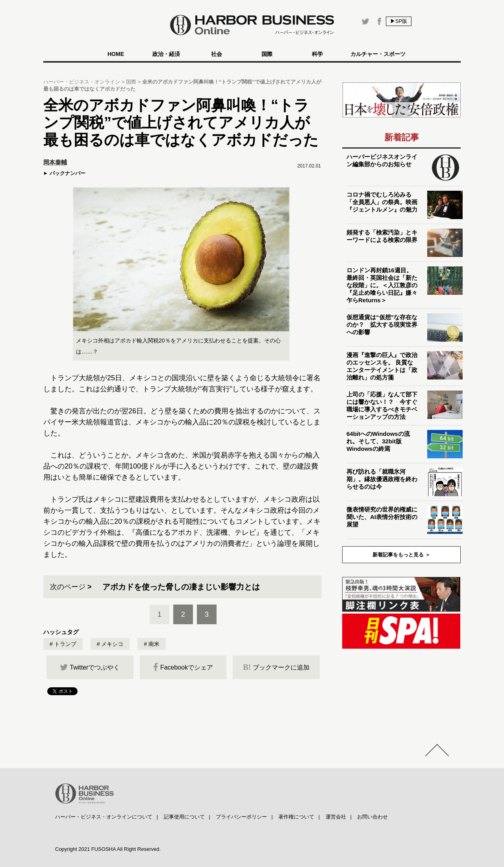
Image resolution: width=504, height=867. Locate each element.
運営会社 (336, 817)
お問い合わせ (372, 817)
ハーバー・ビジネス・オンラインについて (104, 817)
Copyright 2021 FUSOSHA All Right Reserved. (108, 849)
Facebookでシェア (183, 667)
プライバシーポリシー (241, 817)
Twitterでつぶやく (90, 667)
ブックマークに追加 (276, 667)
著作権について (296, 817)
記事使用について (184, 817)
